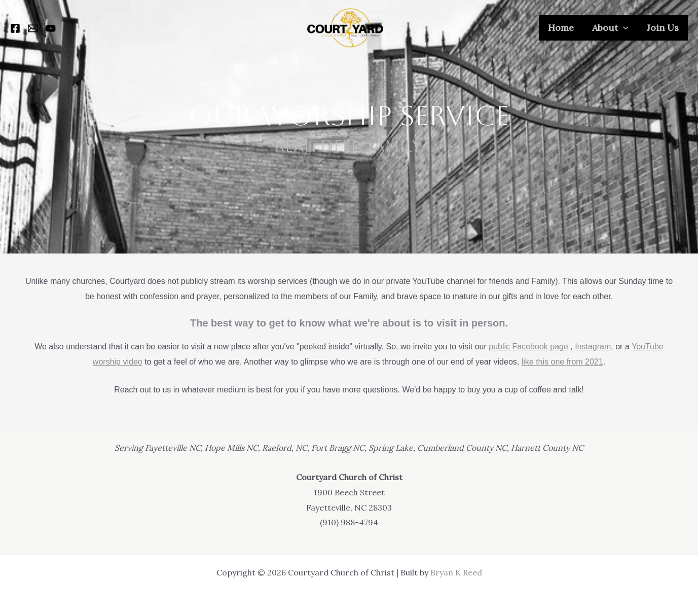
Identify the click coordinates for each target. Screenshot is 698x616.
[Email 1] (33, 28)
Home (561, 28)
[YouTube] (51, 28)
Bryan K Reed (456, 572)
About (610, 28)
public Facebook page (528, 347)
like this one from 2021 (562, 362)
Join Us (663, 28)
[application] (623, 28)
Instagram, (594, 347)
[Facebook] (15, 28)
